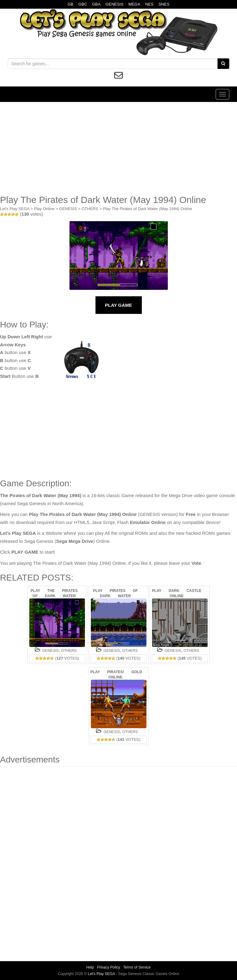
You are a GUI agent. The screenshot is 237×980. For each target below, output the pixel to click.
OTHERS (90, 209)
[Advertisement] (118, 148)
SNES (164, 4)
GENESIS (115, 4)
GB (71, 4)
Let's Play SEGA (15, 209)
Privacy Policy (109, 967)
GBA (96, 4)
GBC (83, 4)
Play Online (44, 209)
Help (90, 967)
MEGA (134, 4)
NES (149, 4)
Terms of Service (137, 967)
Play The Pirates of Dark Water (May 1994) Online (148, 209)
